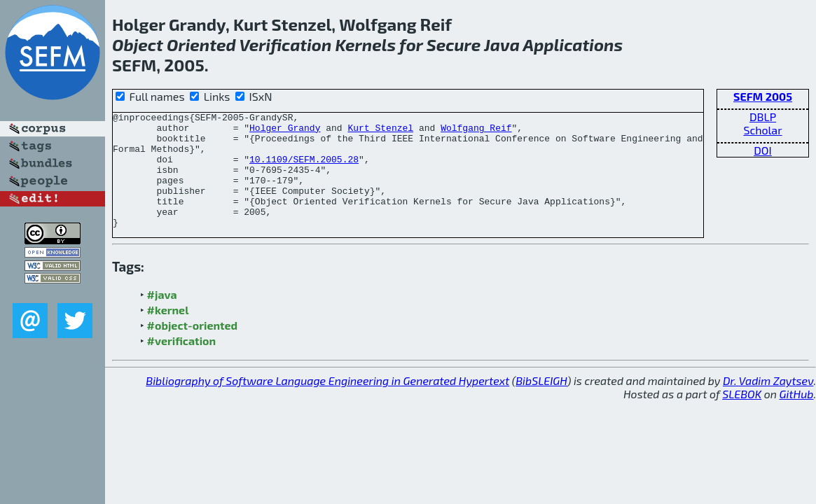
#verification (182, 364)
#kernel (168, 333)
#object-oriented (193, 348)
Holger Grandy (285, 132)
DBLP (763, 117)
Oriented (201, 44)
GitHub (797, 417)
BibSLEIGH (541, 404)
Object (138, 44)
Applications (573, 44)
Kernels (366, 44)
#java (162, 317)
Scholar (762, 130)
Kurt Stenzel (380, 132)
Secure (454, 44)
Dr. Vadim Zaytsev (768, 404)
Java (502, 44)
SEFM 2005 (763, 96)
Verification (285, 44)
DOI (763, 150)
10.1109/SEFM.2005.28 (304, 169)
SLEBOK (742, 417)
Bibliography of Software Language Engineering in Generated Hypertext (327, 404)
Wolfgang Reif (476, 132)
